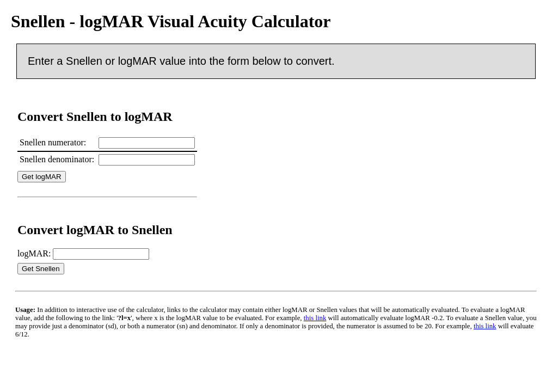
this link (315, 318)
